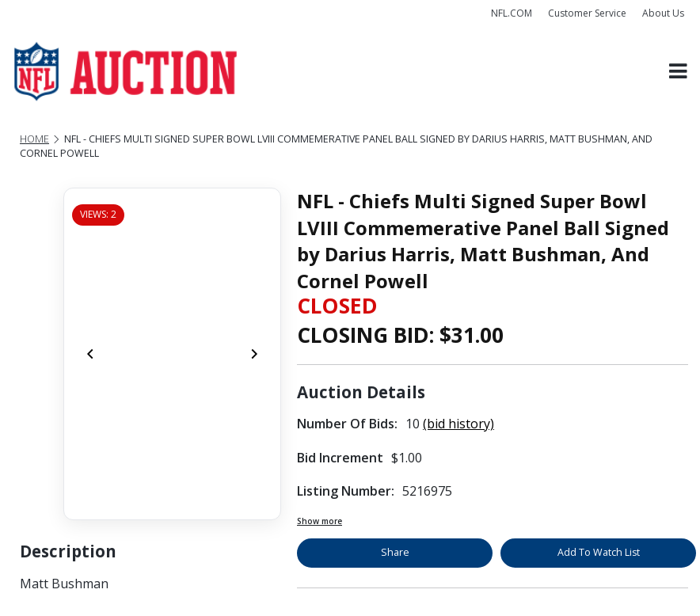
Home (34, 139)
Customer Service (587, 13)
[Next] (254, 354)
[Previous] (90, 354)
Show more (320, 521)
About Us (663, 13)
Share (395, 552)
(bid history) (458, 424)
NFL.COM (512, 13)
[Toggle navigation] (678, 71)
